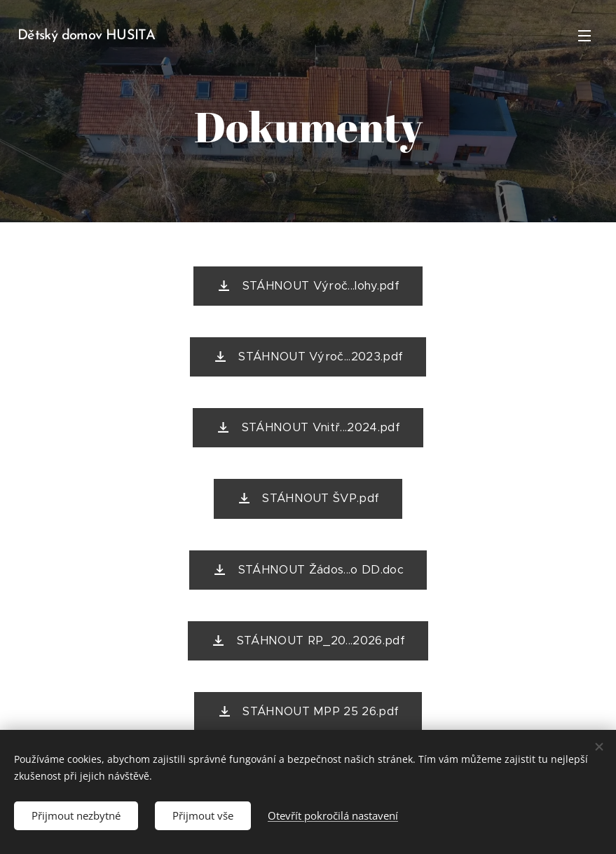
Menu (584, 36)
